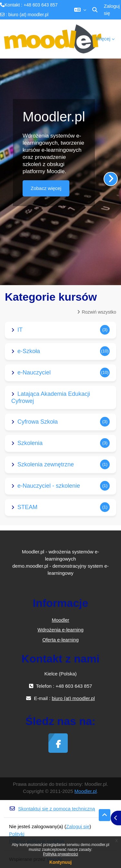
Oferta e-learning (60, 640)
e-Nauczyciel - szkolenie (49, 486)
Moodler (60, 620)
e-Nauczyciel (34, 373)
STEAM (27, 507)
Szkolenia (30, 443)
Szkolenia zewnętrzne (46, 464)
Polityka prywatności (60, 854)
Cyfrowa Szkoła (38, 422)
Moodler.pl (86, 791)
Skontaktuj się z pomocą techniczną (52, 809)
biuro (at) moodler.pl (29, 15)
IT (20, 330)
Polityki (17, 834)
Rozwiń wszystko (99, 312)
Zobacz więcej (46, 188)
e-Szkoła (29, 351)
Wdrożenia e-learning (60, 630)
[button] (80, 10)
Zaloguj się (112, 10)
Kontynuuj (60, 862)
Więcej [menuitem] (103, 39)
